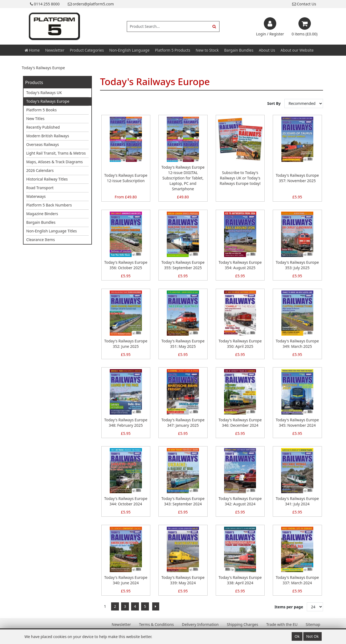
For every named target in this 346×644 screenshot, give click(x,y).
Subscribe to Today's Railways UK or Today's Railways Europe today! (240, 178)
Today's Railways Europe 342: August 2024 (240, 501)
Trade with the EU (282, 624)
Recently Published (43, 127)
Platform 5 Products (173, 50)
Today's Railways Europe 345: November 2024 (297, 423)
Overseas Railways (43, 144)
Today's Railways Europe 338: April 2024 (240, 580)
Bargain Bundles (239, 50)
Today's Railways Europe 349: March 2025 (297, 344)
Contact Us (304, 4)
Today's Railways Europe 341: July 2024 (297, 501)
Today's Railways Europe (48, 101)
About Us (267, 50)
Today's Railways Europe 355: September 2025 (183, 265)
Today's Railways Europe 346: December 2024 (240, 423)
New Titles (35, 119)
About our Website (297, 50)
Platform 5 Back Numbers (49, 205)
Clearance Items (41, 240)
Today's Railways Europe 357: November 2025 (297, 178)
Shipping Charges (242, 624)
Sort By (275, 103)
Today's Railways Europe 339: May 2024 (183, 580)
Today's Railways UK (44, 93)
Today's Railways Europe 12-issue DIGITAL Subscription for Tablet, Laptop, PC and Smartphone (183, 178)
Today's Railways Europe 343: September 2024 (183, 501)
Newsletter (55, 50)
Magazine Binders (42, 214)
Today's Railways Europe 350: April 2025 (240, 344)
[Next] (156, 607)
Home (32, 50)
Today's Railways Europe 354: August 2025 (240, 265)
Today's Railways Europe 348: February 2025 (126, 423)
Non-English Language (129, 50)
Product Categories (87, 50)
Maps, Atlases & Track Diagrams (54, 162)
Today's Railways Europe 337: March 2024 (297, 580)
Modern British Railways (48, 136)
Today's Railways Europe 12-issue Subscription (126, 178)
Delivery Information (200, 624)
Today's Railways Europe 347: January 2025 (183, 423)
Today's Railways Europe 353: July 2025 (297, 265)
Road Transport (40, 188)
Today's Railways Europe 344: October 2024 (126, 501)
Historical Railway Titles (47, 179)
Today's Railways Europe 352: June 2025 (126, 344)
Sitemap (313, 624)
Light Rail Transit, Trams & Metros (56, 153)
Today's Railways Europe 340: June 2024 (126, 580)
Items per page (289, 607)
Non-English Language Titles (51, 231)
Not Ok (312, 636)
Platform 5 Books (41, 110)
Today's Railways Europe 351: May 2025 (183, 344)
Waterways (36, 196)
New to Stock (207, 50)
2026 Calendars (40, 170)
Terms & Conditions (156, 624)
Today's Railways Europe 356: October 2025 (126, 265)
